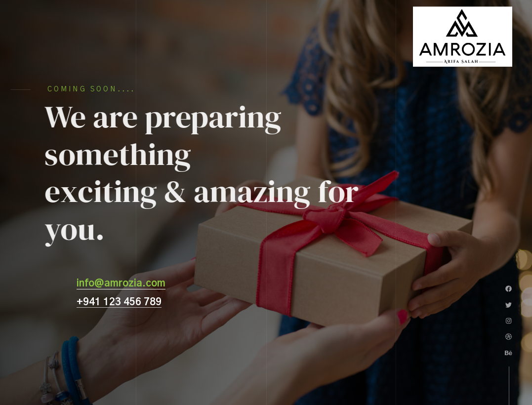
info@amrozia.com (121, 284)
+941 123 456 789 (119, 302)
